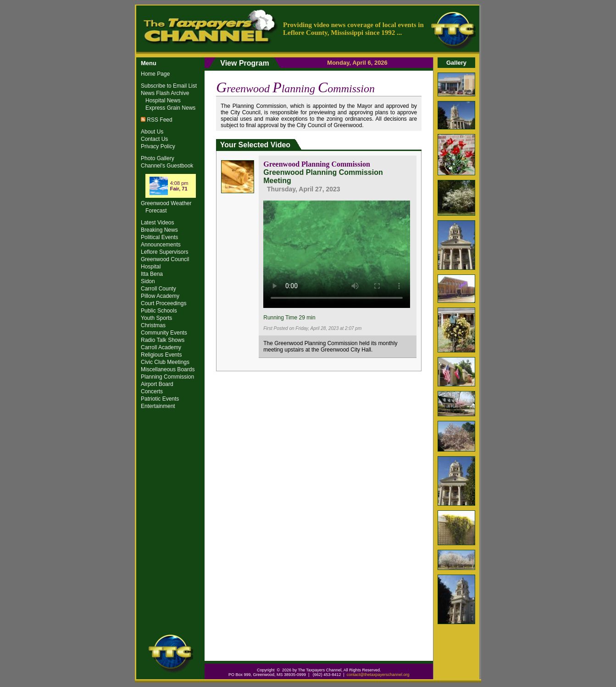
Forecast (156, 211)
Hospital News (163, 101)
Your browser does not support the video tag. (337, 253)
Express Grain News (170, 108)
